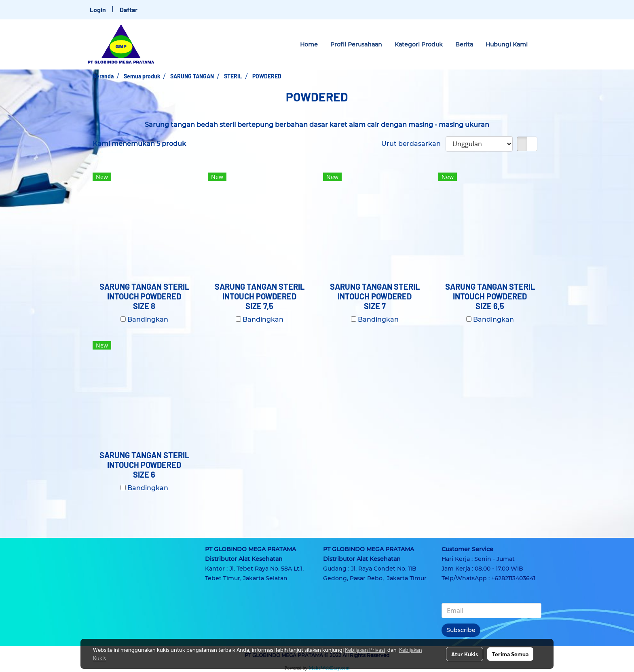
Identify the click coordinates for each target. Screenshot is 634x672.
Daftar (129, 9)
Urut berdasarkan (413, 144)
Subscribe (461, 630)
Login (98, 9)
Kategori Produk (419, 44)
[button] (541, 44)
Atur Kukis (465, 654)
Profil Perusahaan (356, 44)
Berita (464, 44)
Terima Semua (510, 654)
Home (309, 44)
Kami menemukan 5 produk (139, 144)
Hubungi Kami (507, 44)
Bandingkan (148, 319)
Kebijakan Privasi (365, 649)
